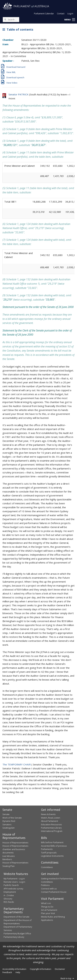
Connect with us (49, 889)
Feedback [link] (7, 972)
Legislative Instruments (52, 856)
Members (7, 859)
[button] (70, 20)
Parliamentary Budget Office (17, 933)
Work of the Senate (12, 818)
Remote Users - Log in (14, 882)
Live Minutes (9, 856)
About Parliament (49, 821)
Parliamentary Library (51, 828)
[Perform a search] (5, 19)
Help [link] (18, 972)
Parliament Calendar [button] (44, 13)
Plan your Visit (48, 913)
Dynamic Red (9, 821)
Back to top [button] (68, 978)
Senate (6, 814)
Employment (10, 892)
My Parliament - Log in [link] (14, 879)
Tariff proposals (49, 853)
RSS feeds (9, 902)
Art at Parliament (49, 910)
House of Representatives (15, 843)
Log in (70, 13)
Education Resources (51, 824)
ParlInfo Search (11, 885)
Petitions (45, 885)
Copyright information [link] (41, 969)
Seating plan (9, 828)
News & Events (48, 814)
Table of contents (18, 29)
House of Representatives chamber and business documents (15, 849)
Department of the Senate (16, 917)
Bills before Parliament (52, 842)
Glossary (8, 899)
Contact (61, 13)
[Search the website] (11, 20)
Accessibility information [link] (14, 969)
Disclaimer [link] (60, 969)
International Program (52, 831)
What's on (46, 903)
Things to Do (47, 907)
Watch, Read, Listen (51, 818)
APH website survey (13, 889)
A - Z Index (9, 895)
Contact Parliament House (54, 892)
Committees (47, 867)
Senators (7, 824)
